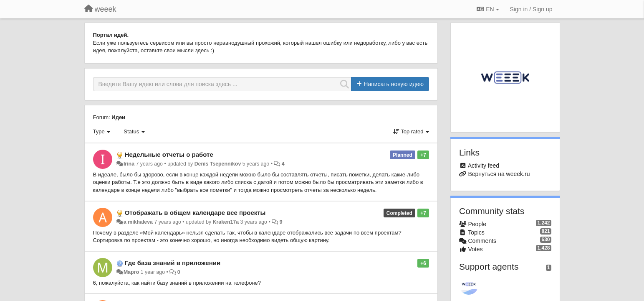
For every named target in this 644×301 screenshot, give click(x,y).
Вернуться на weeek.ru (499, 174)
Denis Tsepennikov (218, 164)
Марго (131, 272)
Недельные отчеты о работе (169, 154)
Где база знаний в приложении (173, 263)
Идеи (118, 117)
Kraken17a (226, 222)
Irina (129, 164)
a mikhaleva (138, 222)
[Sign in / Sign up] (531, 9)
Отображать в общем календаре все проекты (195, 213)
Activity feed (484, 166)
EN (488, 9)
